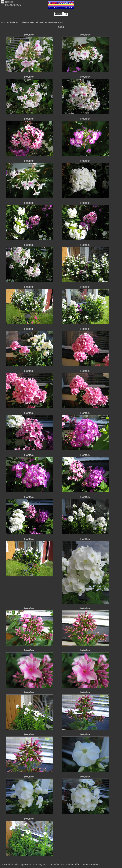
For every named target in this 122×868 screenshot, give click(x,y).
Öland (78, 865)
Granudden (53, 865)
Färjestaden (67, 865)
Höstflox (9, 2)
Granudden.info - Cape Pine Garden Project (24, 865)
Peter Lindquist (93, 865)
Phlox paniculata (13, 5)
